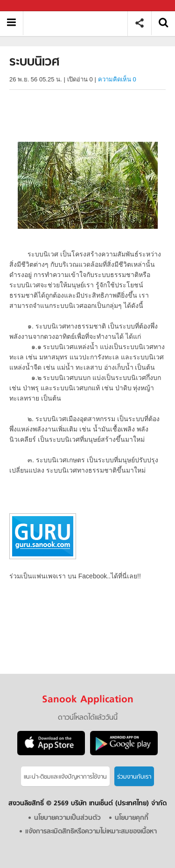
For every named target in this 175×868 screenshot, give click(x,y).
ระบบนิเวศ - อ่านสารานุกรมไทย (79, 23)
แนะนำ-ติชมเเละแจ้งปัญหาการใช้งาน (65, 777)
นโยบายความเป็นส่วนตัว (67, 818)
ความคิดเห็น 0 (117, 79)
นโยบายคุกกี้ (132, 818)
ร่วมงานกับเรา (134, 777)
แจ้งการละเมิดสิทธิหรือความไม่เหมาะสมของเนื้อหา (91, 832)
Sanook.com (28, 6)
